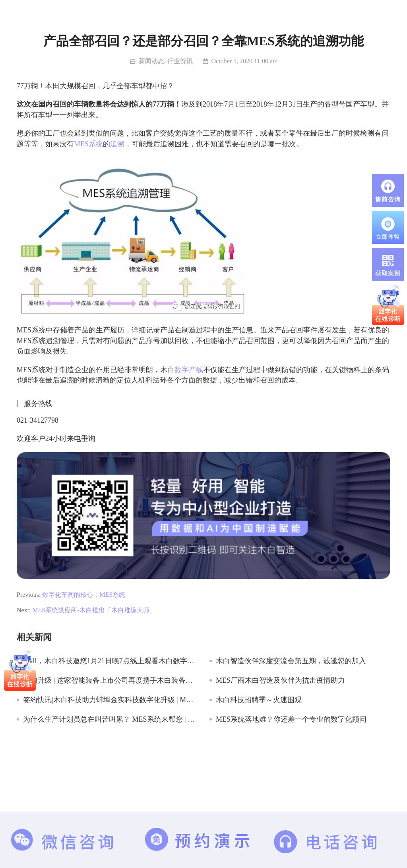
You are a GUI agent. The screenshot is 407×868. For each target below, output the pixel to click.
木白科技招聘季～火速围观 (259, 700)
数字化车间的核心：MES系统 (84, 595)
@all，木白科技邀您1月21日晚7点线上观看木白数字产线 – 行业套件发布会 (110, 661)
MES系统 (88, 144)
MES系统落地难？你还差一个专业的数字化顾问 (291, 719)
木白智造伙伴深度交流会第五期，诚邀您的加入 (291, 661)
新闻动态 (151, 61)
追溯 (117, 144)
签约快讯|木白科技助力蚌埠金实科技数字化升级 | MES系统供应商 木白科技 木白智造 (110, 700)
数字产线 (189, 370)
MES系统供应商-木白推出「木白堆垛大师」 (94, 610)
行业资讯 (180, 61)
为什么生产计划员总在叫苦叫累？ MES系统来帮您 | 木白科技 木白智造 (110, 719)
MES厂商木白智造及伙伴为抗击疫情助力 (280, 680)
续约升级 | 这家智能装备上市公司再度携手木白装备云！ (110, 680)
